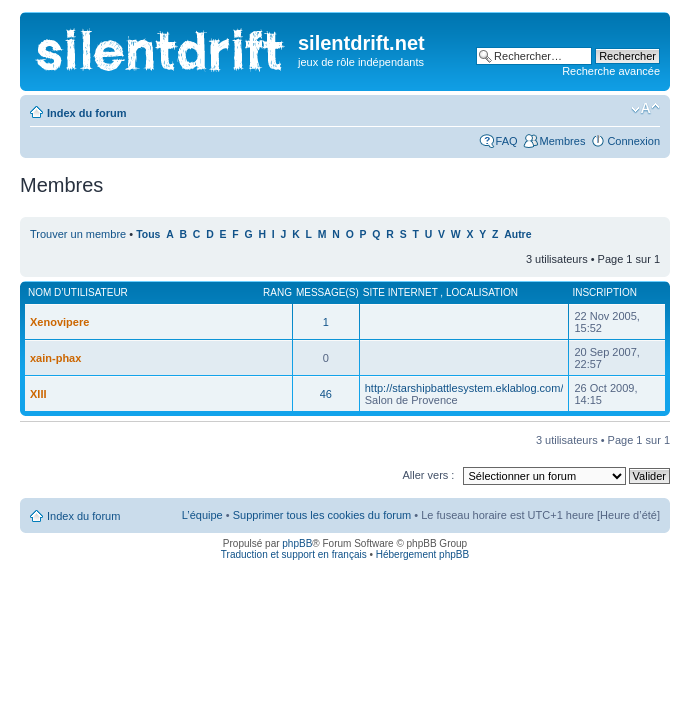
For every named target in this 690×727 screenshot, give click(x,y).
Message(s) (327, 292)
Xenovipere (59, 322)
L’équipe (202, 515)
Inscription (604, 292)
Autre (517, 234)
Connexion (633, 141)
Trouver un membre (79, 234)
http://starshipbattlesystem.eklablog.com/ (464, 388)
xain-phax (55, 358)
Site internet (402, 292)
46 (326, 394)
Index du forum (86, 113)
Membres (563, 141)
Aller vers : (428, 475)
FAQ (507, 141)
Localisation (482, 292)
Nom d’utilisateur (78, 292)
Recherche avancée (611, 71)
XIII (38, 394)
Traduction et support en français (294, 554)
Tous (148, 234)
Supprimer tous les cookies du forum (322, 515)
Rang (277, 292)
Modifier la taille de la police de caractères (645, 109)
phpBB (297, 543)
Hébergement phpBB (422, 554)
